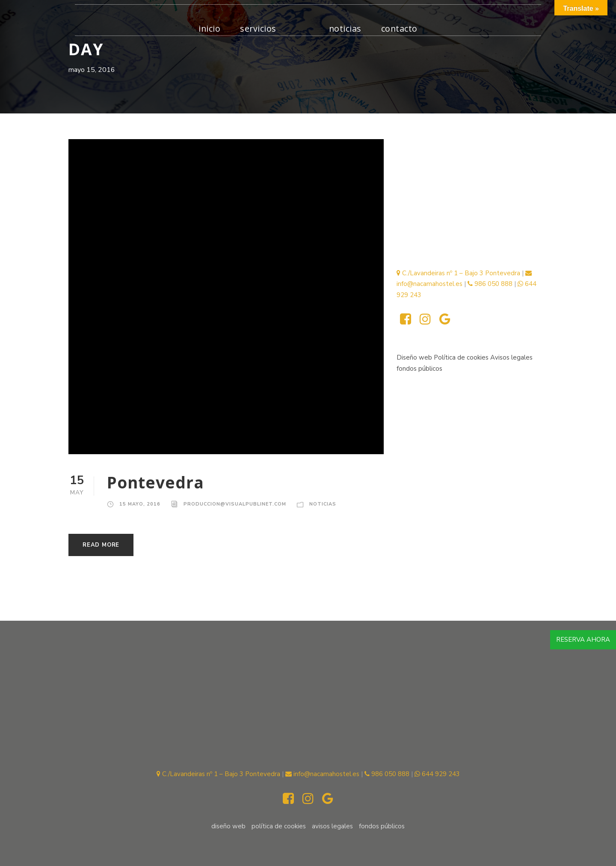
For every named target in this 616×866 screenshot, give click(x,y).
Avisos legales (511, 357)
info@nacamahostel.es (322, 774)
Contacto (399, 28)
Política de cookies (462, 357)
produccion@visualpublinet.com (235, 504)
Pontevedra (155, 482)
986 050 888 (490, 284)
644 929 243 (437, 774)
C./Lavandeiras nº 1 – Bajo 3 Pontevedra (458, 273)
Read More (101, 545)
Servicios (258, 28)
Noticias (345, 28)
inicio (209, 28)
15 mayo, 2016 (140, 504)
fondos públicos (419, 369)
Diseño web (414, 357)
